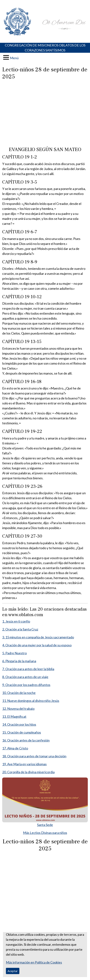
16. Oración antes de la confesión (26, 740)
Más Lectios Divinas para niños (45, 833)
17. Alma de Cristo (15, 748)
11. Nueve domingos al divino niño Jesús (31, 701)
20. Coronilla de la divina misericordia (28, 772)
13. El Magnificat (14, 716)
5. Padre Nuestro (14, 653)
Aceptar (13, 971)
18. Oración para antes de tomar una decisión (34, 756)
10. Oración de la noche (19, 693)
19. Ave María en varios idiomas (24, 764)
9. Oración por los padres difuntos (26, 685)
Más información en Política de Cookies (34, 962)
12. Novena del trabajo (18, 709)
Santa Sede (45, 825)
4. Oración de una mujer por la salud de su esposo (37, 645)
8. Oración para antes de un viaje (25, 677)
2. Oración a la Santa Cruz (20, 629)
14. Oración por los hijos (19, 724)
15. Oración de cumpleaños (22, 732)
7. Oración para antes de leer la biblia (28, 669)
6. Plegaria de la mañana (19, 661)
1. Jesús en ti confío (16, 621)
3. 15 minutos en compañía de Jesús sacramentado (38, 637)
